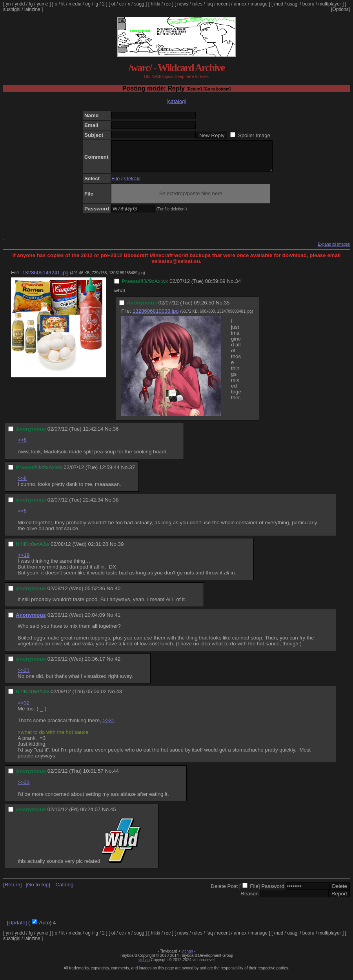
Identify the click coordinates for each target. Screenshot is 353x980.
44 (116, 777)
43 (119, 697)
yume (42, 4)
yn (8, 4)
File (116, 184)
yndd (20, 4)
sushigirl (12, 9)
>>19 (24, 561)
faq (210, 4)
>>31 (24, 676)
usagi (293, 4)
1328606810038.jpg (156, 317)
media (75, 4)
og (88, 4)
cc (122, 4)
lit (63, 4)
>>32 (24, 709)
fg (31, 4)
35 (227, 309)
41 (117, 621)
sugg (139, 4)
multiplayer (330, 4)
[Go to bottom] (217, 89)
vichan (187, 957)
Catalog (64, 890)
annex (240, 4)
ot (113, 4)
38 (116, 506)
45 (113, 815)
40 (117, 594)
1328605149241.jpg (45, 278)
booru (308, 4)
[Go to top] (38, 890)
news (183, 4)
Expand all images (334, 250)
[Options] (340, 9)
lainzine (32, 9)
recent (223, 4)
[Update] (17, 928)
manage (259, 4)
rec (168, 4)
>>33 (24, 788)
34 (238, 287)
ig (96, 4)
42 (117, 665)
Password (273, 892)
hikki (155, 4)
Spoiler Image (254, 135)
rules (197, 4)
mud (279, 4)
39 (121, 550)
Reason (249, 899)
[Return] (194, 89)
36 (116, 435)
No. (231, 287)
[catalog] (176, 101)
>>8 (22, 446)
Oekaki (132, 184)
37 (132, 473)
